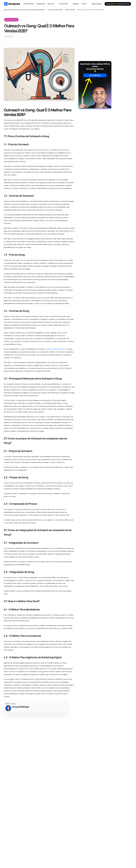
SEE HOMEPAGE (95, 75)
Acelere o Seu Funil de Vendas (55, 10)
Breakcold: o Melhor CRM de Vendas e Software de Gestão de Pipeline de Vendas (24, 10)
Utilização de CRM (70, 10)
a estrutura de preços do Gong (57, 349)
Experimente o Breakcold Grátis (118, 4)
